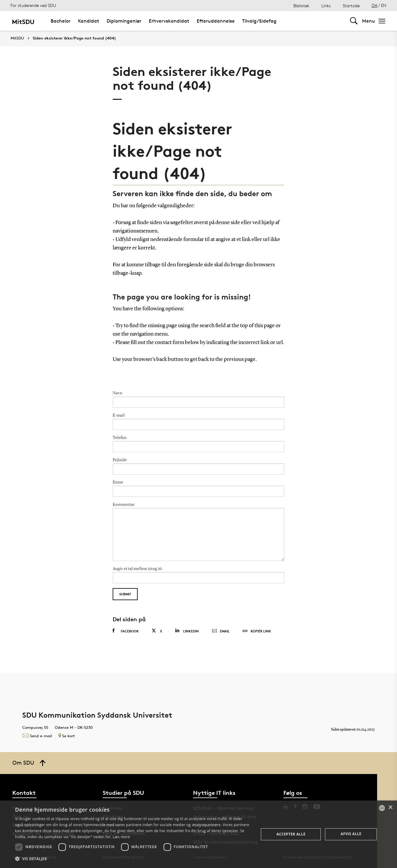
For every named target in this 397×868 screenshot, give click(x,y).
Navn (117, 393)
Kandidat (89, 21)
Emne (118, 482)
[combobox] (382, 808)
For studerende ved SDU (33, 5)
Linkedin (187, 631)
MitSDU (17, 38)
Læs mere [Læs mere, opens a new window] (121, 837)
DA (375, 5)
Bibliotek (301, 6)
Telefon (120, 438)
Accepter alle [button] (291, 834)
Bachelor (61, 21)
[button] (133, 859)
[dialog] (198, 834)
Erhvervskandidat (169, 21)
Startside (351, 6)
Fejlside (120, 460)
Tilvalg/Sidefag (259, 21)
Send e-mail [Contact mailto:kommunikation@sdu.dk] (37, 736)
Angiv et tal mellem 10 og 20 (137, 569)
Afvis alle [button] (351, 834)
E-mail (119, 415)
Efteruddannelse (216, 21)
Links (326, 6)
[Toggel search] (354, 21)
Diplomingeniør (124, 21)
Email (221, 631)
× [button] (390, 808)
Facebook (126, 631)
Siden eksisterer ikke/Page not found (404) (74, 38)
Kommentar (124, 505)
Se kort (67, 736)
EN (384, 5)
